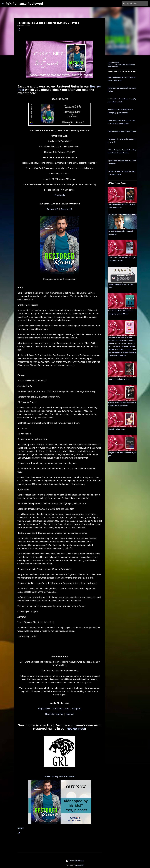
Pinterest (70, 714)
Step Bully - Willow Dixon (116, 429)
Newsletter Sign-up (54, 714)
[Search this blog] (137, 4)
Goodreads (60, 195)
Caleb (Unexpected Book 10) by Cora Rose (122, 131)
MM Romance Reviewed (24, 4)
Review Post (76, 729)
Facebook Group (61, 709)
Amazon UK (67, 209)
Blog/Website (44, 709)
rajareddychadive (80, 865)
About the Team (113, 63)
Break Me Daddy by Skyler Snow (119, 379)
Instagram (76, 709)
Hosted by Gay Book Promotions (60, 776)
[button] (19, 30)
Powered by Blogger (75, 861)
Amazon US (52, 209)
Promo (21, 828)
